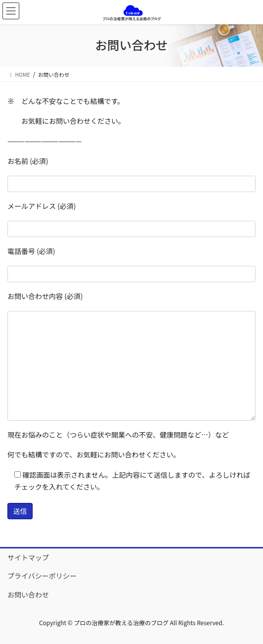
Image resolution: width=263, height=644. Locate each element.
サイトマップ (28, 557)
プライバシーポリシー (42, 576)
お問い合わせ (28, 594)
